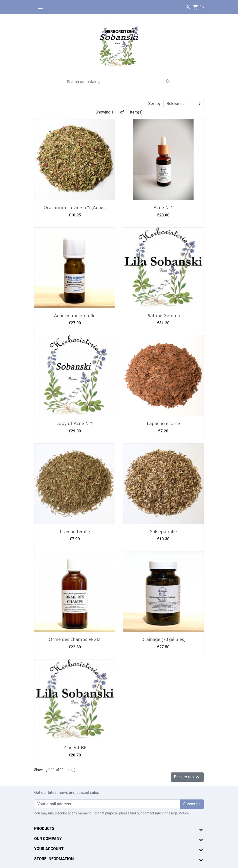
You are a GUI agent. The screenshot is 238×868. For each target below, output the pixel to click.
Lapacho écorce (163, 423)
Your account (49, 849)
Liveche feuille (75, 531)
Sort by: (155, 104)
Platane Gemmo (163, 315)
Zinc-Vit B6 (75, 747)
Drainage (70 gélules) (163, 639)
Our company (48, 839)
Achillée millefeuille (75, 315)
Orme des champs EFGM (75, 639)
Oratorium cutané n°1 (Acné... (75, 207)
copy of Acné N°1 (75, 423)
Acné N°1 (163, 207)
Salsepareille (163, 531)
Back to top (187, 777)
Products (44, 829)
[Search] (119, 82)
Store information (54, 859)
